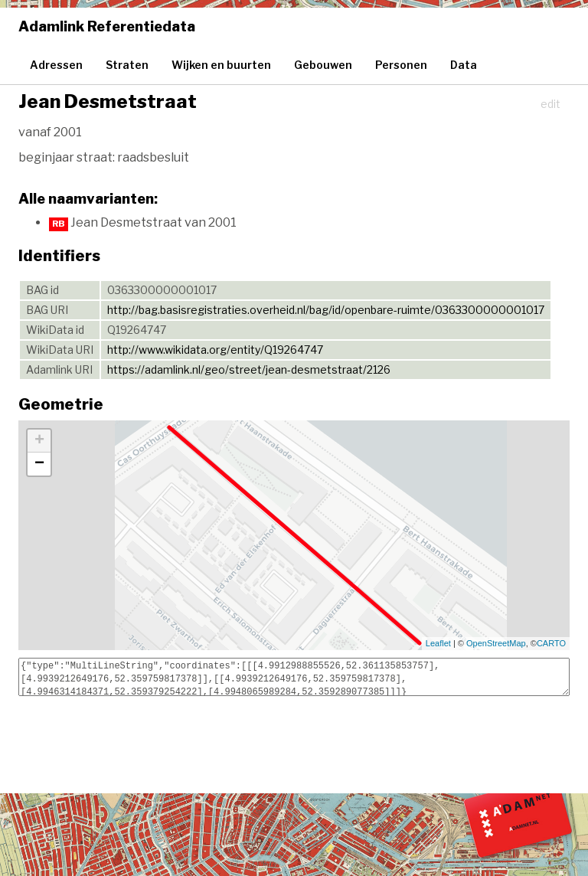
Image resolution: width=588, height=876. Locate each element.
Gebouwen (323, 65)
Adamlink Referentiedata (107, 26)
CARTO (551, 643)
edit (550, 104)
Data (464, 65)
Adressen (56, 65)
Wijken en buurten (221, 65)
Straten (127, 65)
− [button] (39, 464)
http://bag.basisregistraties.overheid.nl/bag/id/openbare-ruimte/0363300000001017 (326, 310)
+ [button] (39, 441)
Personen (401, 65)
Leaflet (438, 643)
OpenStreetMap (496, 643)
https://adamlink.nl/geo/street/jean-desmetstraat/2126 (249, 369)
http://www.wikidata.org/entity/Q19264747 (215, 350)
